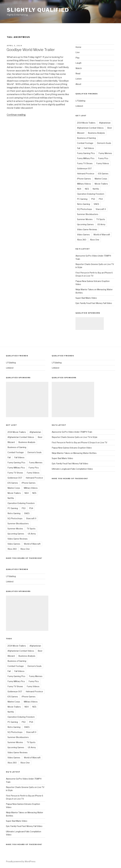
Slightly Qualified (38, 10)
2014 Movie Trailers (86, 123)
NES (87, 189)
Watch (79, 68)
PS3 (93, 199)
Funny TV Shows (85, 163)
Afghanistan (105, 123)
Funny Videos (103, 163)
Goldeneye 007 (84, 168)
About (78, 84)
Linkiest (79, 106)
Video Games (83, 235)
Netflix (96, 189)
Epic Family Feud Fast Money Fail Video (94, 303)
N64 (79, 189)
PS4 (101, 199)
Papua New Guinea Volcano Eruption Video (72, 448)
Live (78, 52)
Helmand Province (86, 174)
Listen (79, 79)
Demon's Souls (104, 143)
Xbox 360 (82, 240)
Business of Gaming (86, 138)
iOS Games (103, 174)
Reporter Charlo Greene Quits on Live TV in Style (75, 437)
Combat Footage (85, 143)
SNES (96, 204)
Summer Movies (85, 219)
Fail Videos (89, 148)
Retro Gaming (84, 204)
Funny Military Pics (86, 158)
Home (78, 47)
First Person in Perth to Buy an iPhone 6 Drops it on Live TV (80, 442)
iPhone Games (84, 179)
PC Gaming (82, 199)
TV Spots (101, 219)
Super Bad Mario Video (86, 298)
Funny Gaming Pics (86, 153)
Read (78, 73)
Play (77, 58)
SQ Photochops (85, 209)
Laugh (78, 63)
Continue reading (16, 115)
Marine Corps (101, 179)
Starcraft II (101, 209)
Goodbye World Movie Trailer (31, 50)
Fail (79, 148)
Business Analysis (96, 133)
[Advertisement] (90, 324)
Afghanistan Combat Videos (90, 128)
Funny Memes (105, 153)
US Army (101, 224)
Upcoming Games (85, 224)
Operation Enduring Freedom (91, 194)
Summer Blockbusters (88, 214)
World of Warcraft (102, 235)
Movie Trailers (101, 184)
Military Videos (84, 184)
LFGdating (80, 101)
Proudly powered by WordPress (21, 861)
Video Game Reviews (87, 229)
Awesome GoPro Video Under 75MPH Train (72, 432)
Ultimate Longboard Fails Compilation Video (72, 469)
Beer (110, 128)
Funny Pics (103, 158)
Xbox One (95, 240)
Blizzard (81, 133)
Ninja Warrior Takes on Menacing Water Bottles (74, 453)
